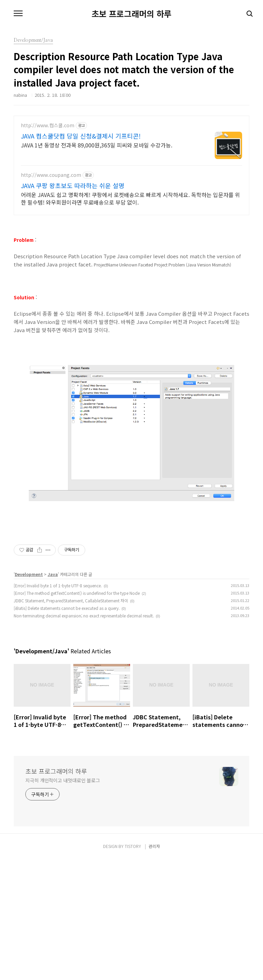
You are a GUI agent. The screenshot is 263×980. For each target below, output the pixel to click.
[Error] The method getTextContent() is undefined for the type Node (77, 689)
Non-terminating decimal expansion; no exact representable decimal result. (84, 711)
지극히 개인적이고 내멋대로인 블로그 (63, 876)
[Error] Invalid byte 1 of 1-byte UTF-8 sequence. (58, 681)
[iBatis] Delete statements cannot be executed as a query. (67, 704)
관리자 (154, 942)
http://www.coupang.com (51, 175)
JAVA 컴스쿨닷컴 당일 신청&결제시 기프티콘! (81, 136)
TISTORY (133, 942)
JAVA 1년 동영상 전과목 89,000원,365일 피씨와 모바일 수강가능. (97, 145)
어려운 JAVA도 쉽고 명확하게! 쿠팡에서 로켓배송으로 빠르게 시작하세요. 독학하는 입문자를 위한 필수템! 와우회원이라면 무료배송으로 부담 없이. (130, 198)
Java (53, 670)
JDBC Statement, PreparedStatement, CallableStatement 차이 (71, 696)
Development (29, 670)
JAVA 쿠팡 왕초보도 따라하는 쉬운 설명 (73, 185)
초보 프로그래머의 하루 (131, 14)
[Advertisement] (131, 574)
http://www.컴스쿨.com (48, 125)
